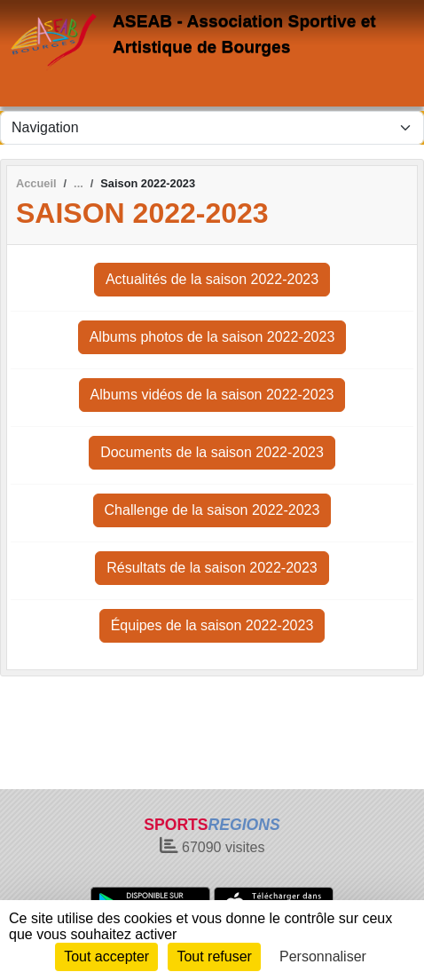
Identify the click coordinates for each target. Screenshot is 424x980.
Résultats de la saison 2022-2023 (212, 568)
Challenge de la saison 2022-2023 (212, 510)
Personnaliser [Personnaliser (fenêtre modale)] (323, 956)
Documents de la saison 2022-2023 (212, 452)
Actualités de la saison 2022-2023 (212, 279)
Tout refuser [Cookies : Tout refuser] (214, 956)
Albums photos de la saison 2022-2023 (212, 337)
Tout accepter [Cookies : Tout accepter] (106, 956)
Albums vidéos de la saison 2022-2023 (212, 395)
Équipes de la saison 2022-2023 (212, 625)
